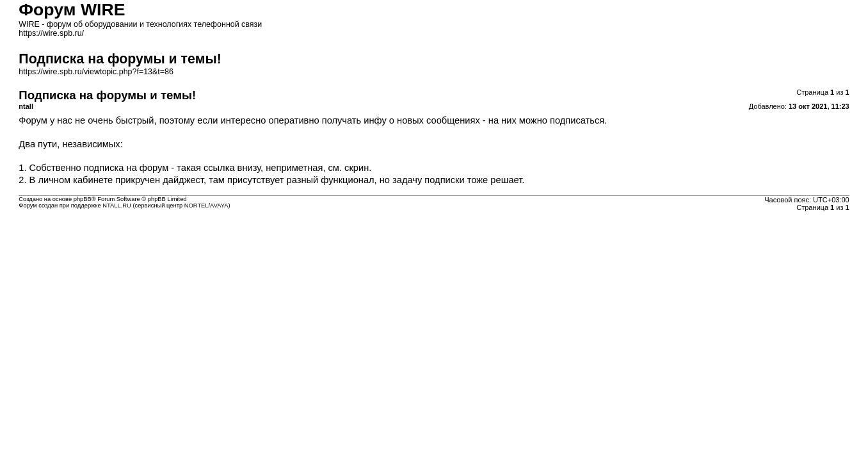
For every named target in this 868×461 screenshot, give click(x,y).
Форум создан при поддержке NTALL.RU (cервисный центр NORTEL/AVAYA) (124, 206)
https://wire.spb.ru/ (51, 33)
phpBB (83, 199)
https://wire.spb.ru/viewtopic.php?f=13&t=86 (96, 72)
